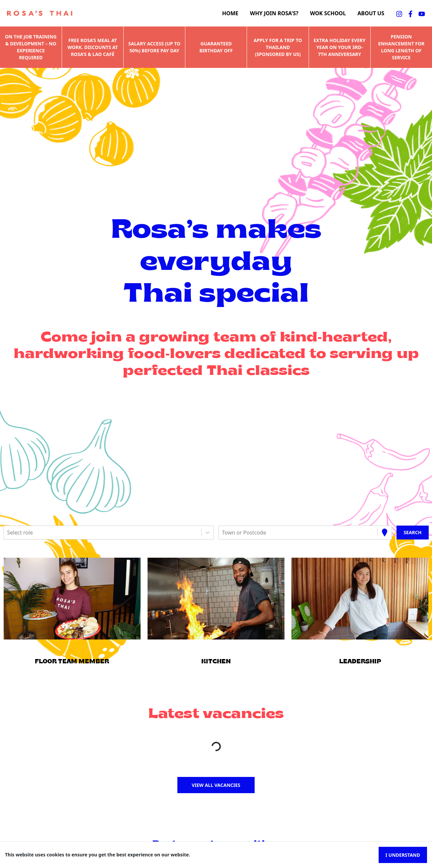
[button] (72, 599)
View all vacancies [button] (216, 785)
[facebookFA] (410, 13)
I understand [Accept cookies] (403, 855)
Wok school (328, 13)
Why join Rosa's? (274, 13)
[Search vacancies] (412, 533)
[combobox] (8, 533)
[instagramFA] (399, 13)
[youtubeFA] (422, 13)
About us (371, 13)
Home (230, 13)
